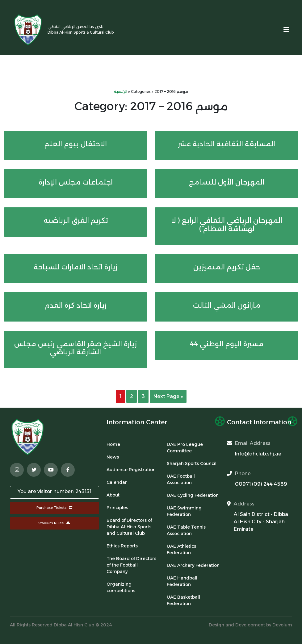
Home (113, 444)
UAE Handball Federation (182, 581)
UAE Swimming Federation (184, 511)
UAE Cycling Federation (193, 495)
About (113, 495)
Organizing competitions (121, 587)
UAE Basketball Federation (183, 600)
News (113, 457)
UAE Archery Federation (193, 565)
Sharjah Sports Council (192, 463)
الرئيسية (121, 91)
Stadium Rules (54, 523)
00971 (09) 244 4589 (261, 484)
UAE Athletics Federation (181, 549)
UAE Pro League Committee (185, 448)
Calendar (117, 482)
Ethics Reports (122, 546)
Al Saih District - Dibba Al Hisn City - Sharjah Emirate (261, 522)
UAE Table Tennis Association (186, 530)
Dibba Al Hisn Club (75, 625)
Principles (117, 508)
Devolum (282, 625)
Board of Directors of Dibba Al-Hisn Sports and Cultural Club (129, 527)
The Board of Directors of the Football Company (131, 565)
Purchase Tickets (55, 508)
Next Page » (168, 396)
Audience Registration (131, 470)
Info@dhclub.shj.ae (258, 454)
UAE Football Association (181, 479)
